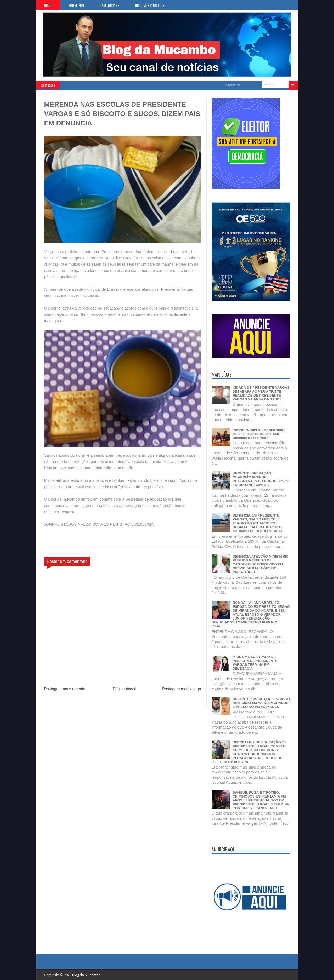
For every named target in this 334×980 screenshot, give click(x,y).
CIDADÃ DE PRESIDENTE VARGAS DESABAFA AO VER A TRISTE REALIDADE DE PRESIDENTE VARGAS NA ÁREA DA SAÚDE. (261, 393)
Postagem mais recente (65, 689)
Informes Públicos (150, 5)
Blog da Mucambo (86, 975)
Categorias (110, 5)
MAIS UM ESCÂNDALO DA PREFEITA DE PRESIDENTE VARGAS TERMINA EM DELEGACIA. (255, 663)
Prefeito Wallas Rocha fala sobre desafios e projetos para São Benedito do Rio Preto (259, 434)
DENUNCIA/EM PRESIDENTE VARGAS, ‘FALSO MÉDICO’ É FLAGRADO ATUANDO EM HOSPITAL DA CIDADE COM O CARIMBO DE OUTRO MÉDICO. (258, 523)
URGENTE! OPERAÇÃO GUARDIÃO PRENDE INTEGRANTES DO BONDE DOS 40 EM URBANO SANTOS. (261, 479)
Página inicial (124, 689)
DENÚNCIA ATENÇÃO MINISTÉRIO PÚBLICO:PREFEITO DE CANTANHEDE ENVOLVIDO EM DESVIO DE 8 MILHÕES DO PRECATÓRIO (261, 564)
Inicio (48, 5)
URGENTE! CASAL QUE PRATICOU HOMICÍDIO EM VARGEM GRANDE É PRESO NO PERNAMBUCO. (261, 703)
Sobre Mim (76, 5)
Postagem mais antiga (182, 689)
